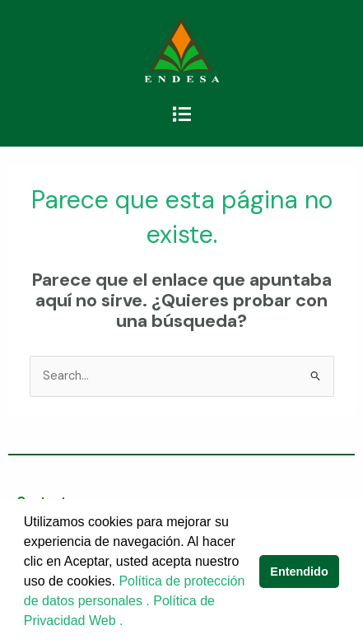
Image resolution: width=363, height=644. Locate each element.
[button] (181, 114)
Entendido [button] (299, 572)
